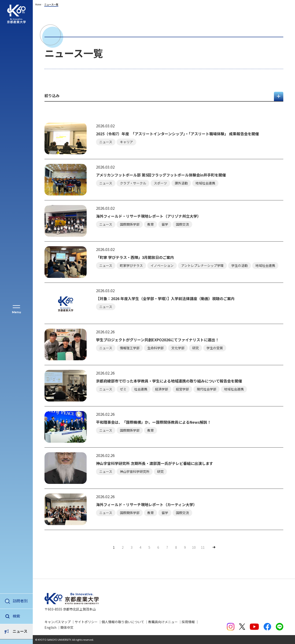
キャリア (126, 142)
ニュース (20, 616)
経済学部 (162, 389)
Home (38, 4)
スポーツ (160, 183)
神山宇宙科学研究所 (135, 471)
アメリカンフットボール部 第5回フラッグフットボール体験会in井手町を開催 (161, 175)
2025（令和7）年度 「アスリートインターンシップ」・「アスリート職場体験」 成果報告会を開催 (177, 134)
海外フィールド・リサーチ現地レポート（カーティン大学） (146, 505)
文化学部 (178, 348)
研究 (195, 348)
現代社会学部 (206, 389)
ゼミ (123, 389)
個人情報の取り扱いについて (123, 622)
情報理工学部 (130, 348)
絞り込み (52, 96)
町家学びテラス (131, 265)
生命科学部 (155, 348)
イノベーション (162, 265)
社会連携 (141, 389)
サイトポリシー (86, 622)
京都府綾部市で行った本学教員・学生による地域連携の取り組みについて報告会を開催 (169, 381)
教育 (151, 224)
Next (214, 547)
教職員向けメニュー (163, 622)
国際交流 (182, 224)
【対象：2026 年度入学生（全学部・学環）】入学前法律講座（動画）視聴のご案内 (165, 299)
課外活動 (181, 183)
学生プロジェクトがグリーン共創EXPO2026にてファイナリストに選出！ (157, 340)
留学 (165, 224)
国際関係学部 (130, 224)
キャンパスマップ (58, 622)
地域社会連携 (205, 183)
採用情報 (188, 622)
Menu (17, 312)
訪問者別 (20, 601)
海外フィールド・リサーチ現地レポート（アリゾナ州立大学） (148, 216)
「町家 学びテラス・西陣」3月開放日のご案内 (135, 257)
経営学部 (182, 389)
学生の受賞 (215, 348)
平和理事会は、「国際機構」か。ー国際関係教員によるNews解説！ (153, 422)
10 (194, 547)
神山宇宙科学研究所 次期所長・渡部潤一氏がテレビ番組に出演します (155, 463)
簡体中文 (67, 627)
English (50, 627)
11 (203, 547)
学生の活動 (240, 265)
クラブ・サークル (133, 183)
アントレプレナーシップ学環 (202, 265)
